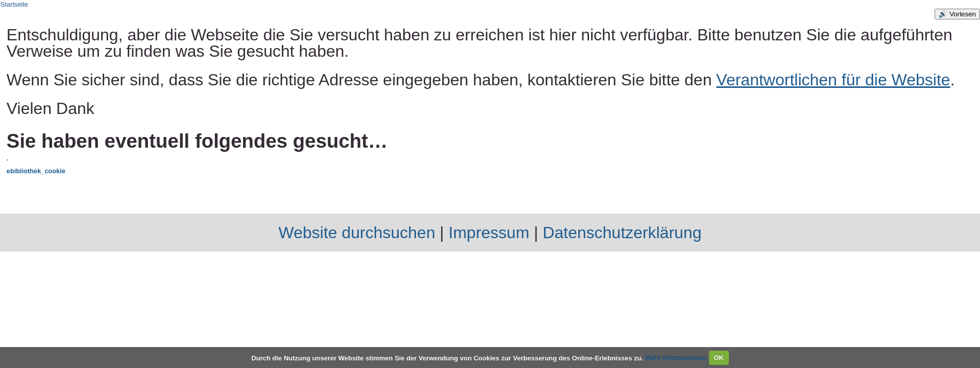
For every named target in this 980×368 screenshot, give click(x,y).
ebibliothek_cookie (36, 171)
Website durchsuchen (357, 233)
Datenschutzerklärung (622, 233)
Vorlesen (963, 14)
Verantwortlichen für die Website (833, 80)
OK (719, 358)
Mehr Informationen (677, 358)
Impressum (489, 233)
